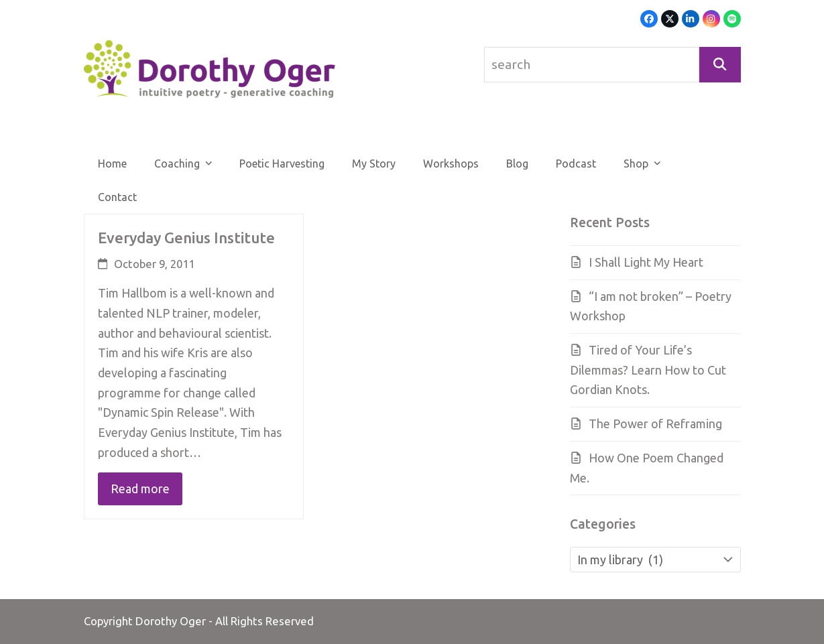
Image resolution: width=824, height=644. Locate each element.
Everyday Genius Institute (186, 238)
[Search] (720, 65)
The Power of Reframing (655, 424)
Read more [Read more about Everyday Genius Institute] (140, 489)
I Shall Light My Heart (646, 262)
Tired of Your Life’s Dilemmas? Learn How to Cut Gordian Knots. (648, 370)
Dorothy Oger (171, 621)
